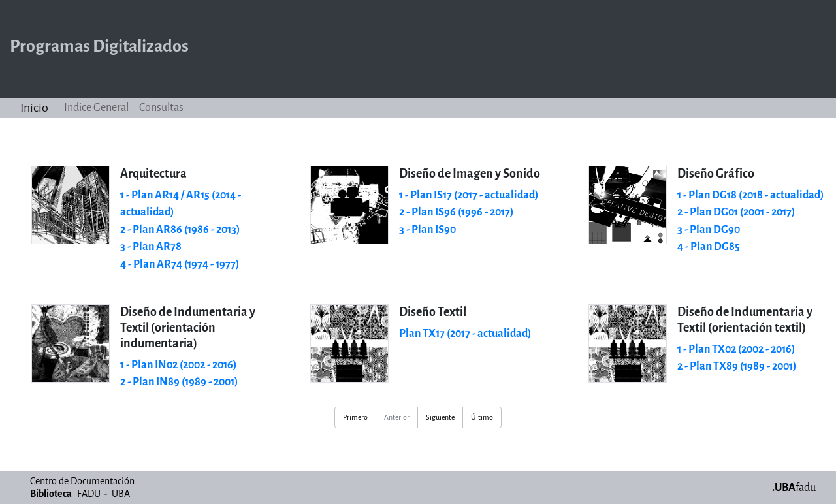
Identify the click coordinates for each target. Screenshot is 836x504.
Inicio (34, 108)
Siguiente (440, 417)
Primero (355, 417)
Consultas (161, 107)
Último (482, 417)
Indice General (96, 107)
